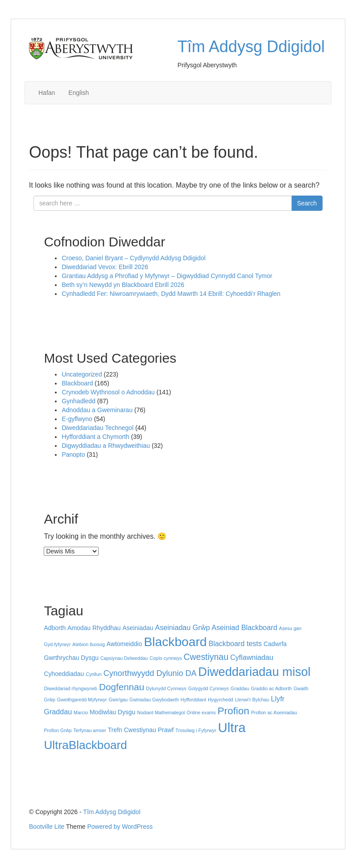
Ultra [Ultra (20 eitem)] (232, 727)
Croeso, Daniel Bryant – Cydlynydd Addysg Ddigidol (133, 258)
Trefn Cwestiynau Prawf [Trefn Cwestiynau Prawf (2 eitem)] (141, 730)
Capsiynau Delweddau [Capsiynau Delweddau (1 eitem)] (124, 658)
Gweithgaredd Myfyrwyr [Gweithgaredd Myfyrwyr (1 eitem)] (82, 700)
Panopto (73, 454)
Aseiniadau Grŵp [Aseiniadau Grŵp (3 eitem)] (182, 627)
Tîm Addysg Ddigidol (251, 47)
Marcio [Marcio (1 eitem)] (81, 712)
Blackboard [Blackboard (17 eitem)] (175, 642)
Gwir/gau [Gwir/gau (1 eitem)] (118, 700)
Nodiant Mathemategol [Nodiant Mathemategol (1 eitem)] (161, 712)
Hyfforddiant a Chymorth (95, 437)
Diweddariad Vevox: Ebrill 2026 (106, 267)
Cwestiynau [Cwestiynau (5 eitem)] (206, 657)
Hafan (47, 93)
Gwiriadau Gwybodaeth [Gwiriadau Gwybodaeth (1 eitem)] (154, 700)
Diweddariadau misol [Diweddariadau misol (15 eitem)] (254, 672)
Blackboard (77, 383)
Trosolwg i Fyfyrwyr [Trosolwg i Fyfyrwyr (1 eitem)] (196, 730)
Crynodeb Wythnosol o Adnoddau (108, 392)
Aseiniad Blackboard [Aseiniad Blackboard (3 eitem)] (244, 627)
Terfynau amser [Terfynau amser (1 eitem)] (89, 730)
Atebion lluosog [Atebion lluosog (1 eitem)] (89, 644)
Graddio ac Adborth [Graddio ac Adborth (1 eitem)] (271, 688)
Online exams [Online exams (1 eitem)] (201, 712)
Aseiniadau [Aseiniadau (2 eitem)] (138, 628)
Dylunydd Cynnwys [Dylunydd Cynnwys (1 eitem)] (166, 688)
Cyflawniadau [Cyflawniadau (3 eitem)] (252, 657)
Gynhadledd (79, 401)
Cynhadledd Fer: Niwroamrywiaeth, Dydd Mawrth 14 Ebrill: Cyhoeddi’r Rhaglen (171, 294)
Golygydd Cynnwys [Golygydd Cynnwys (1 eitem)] (209, 688)
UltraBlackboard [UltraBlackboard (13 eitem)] (85, 745)
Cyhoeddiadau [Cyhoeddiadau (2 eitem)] (64, 674)
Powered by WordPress (120, 827)
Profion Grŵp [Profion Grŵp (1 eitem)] (58, 730)
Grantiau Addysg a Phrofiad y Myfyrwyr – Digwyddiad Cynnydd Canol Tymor (167, 276)
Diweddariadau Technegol (97, 428)
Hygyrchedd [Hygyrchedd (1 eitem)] (221, 700)
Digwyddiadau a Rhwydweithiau (106, 446)
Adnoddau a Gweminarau (97, 410)
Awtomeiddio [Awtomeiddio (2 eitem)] (124, 644)
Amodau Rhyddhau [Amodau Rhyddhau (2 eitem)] (94, 628)
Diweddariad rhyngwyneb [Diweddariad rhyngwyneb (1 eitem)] (70, 688)
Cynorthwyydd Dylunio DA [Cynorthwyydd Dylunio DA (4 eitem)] (150, 673)
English (79, 93)
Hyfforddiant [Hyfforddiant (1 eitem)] (193, 700)
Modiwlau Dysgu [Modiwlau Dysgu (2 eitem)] (112, 712)
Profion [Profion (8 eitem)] (233, 711)
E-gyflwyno (77, 419)
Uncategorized (82, 374)
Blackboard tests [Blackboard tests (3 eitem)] (235, 643)
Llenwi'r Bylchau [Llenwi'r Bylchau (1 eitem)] (252, 700)
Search (307, 203)
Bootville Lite (47, 827)
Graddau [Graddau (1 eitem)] (240, 688)
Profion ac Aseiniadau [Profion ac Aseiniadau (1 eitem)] (274, 712)
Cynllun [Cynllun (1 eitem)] (94, 674)
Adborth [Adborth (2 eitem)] (55, 628)
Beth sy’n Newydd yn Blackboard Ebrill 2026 (124, 285)
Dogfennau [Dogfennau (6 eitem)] (122, 687)
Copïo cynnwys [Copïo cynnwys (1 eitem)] (166, 658)
